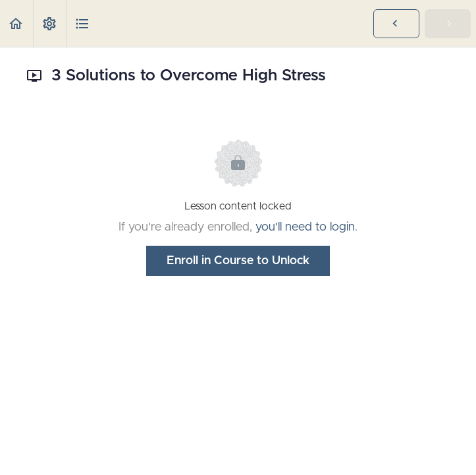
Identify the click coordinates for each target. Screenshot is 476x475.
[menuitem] (49, 23)
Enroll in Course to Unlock (238, 261)
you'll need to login (305, 227)
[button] (16, 23)
